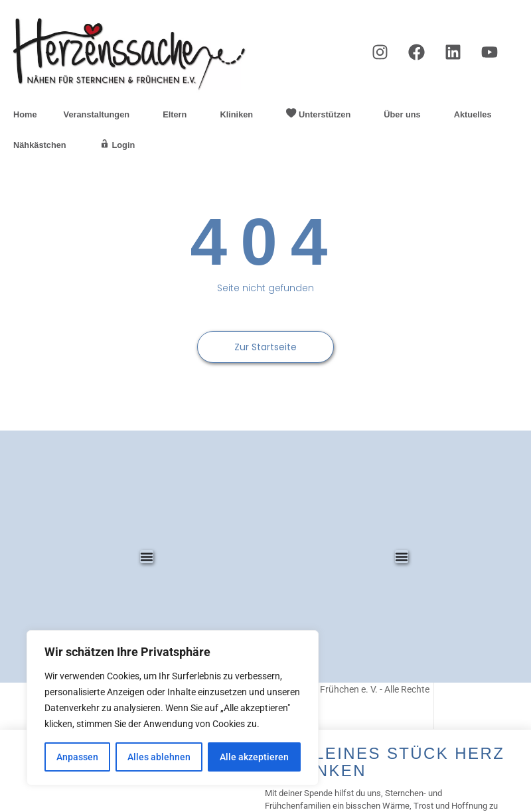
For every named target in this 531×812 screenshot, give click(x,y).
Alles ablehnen (159, 757)
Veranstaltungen (100, 115)
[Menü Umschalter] (147, 557)
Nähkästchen (43, 145)
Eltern (178, 115)
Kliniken (240, 115)
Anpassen (77, 757)
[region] (173, 708)
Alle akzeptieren (254, 757)
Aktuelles (476, 115)
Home (25, 114)
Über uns (405, 115)
